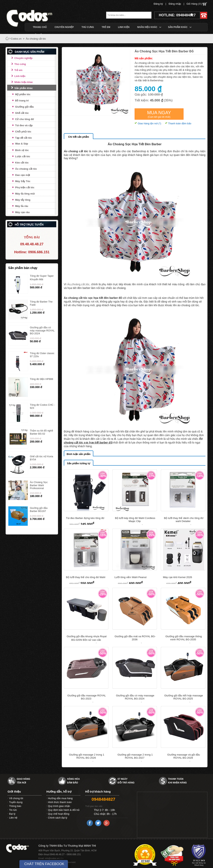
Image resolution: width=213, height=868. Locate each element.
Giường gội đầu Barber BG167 (39, 510)
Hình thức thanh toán (60, 802)
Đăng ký (158, 4)
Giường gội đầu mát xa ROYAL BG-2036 (135, 638)
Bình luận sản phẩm (79, 454)
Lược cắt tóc (23, 156)
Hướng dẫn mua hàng (60, 798)
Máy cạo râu (22, 212)
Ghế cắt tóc (22, 113)
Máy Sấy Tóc (23, 181)
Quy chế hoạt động (59, 814)
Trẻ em (18, 70)
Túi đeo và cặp (24, 125)
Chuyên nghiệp (23, 58)
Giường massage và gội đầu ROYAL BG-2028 (184, 756)
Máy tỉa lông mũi (25, 194)
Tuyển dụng (16, 802)
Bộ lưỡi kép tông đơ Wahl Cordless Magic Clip (135, 520)
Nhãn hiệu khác (24, 82)
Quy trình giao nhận (59, 806)
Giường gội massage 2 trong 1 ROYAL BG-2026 (87, 756)
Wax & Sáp (22, 144)
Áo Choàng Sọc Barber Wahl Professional (39, 485)
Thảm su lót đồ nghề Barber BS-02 (41, 432)
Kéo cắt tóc (22, 163)
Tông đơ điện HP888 (42, 379)
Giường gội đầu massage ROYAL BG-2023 (87, 697)
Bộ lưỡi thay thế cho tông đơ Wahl (86, 577)
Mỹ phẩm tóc (23, 94)
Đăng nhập (175, 4)
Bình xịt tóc (22, 150)
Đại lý (12, 814)
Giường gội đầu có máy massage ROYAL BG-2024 (42, 330)
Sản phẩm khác (24, 88)
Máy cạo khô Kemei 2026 (177, 577)
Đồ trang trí (22, 101)
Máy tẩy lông (23, 200)
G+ (62, 858)
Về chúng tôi (16, 798)
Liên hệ (13, 818)
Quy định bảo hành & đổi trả (64, 810)
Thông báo (15, 806)
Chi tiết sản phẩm (79, 137)
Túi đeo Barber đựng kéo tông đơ (85, 518)
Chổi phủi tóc (23, 132)
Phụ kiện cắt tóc (25, 187)
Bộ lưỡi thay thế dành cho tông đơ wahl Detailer (184, 520)
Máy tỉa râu (22, 206)
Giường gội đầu (24, 107)
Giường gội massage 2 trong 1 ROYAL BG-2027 (135, 756)
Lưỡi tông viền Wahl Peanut (130, 577)
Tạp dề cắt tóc (24, 138)
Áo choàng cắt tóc (26, 169)
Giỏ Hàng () (197, 4)
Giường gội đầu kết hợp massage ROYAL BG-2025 (184, 697)
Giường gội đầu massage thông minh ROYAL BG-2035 (184, 638)
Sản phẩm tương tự (78, 463)
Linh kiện (20, 76)
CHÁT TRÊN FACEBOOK (44, 864)
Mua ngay (159, 114)
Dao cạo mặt (23, 175)
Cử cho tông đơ (24, 119)
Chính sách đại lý (58, 818)
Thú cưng (20, 64)
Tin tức (13, 810)
